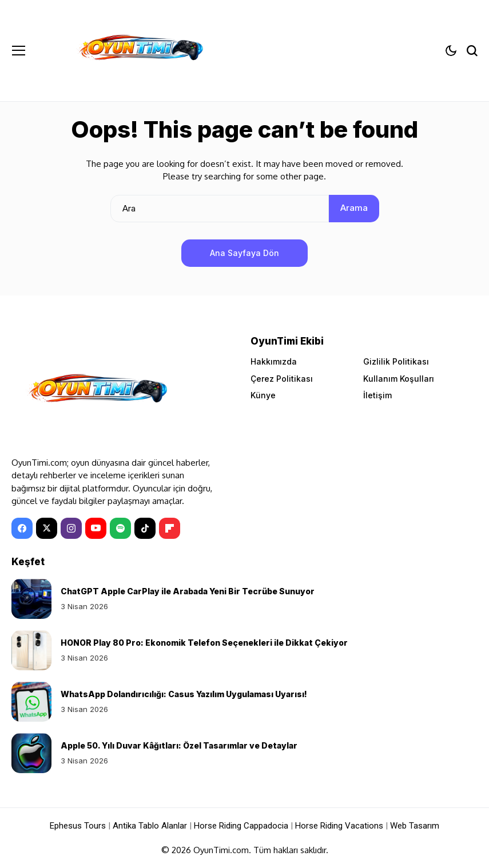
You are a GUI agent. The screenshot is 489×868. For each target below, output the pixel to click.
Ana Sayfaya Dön (244, 253)
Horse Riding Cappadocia (241, 826)
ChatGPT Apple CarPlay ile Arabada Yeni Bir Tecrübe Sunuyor (188, 591)
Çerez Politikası (282, 379)
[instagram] (71, 528)
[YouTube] (96, 528)
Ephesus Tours (78, 826)
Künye (263, 395)
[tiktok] (145, 528)
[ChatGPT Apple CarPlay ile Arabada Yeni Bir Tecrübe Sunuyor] (31, 599)
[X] (47, 528)
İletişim (377, 395)
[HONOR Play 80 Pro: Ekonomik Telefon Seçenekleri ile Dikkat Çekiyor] (31, 650)
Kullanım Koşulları (399, 379)
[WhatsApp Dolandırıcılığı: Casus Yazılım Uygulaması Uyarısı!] (31, 702)
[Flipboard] (170, 528)
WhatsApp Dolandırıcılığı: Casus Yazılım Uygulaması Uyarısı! (184, 694)
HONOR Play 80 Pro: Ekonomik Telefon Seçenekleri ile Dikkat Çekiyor (204, 643)
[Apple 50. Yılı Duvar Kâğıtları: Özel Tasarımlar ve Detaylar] (31, 753)
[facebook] (22, 528)
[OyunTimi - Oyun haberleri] (139, 51)
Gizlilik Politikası (396, 361)
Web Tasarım (415, 826)
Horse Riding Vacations (339, 826)
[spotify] (120, 528)
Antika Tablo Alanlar (150, 826)
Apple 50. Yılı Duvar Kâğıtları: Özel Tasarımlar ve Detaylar (179, 745)
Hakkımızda (274, 361)
